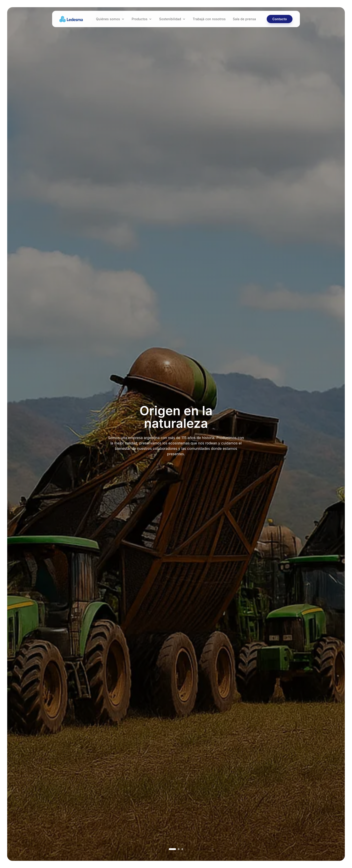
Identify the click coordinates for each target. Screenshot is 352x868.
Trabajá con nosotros (209, 19)
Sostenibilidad (172, 19)
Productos (142, 19)
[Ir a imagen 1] (172, 849)
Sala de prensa (244, 19)
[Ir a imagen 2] (179, 849)
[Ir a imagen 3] (182, 849)
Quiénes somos (110, 19)
